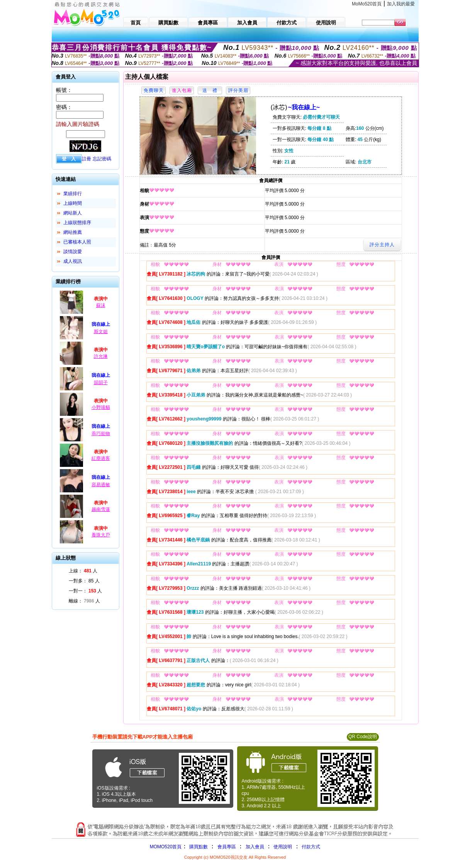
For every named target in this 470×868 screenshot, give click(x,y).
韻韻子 (101, 383)
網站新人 (73, 213)
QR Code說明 (363, 737)
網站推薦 (73, 232)
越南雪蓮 (101, 509)
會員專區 (227, 847)
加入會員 (255, 847)
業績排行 (73, 194)
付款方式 (311, 847)
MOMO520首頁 (166, 847)
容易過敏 (101, 485)
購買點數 (198, 847)
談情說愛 (73, 252)
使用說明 (283, 847)
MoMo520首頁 (367, 4)
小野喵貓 (101, 407)
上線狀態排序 (77, 223)
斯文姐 (101, 332)
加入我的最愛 (401, 4)
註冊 (87, 159)
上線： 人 (83, 571)
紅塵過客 (101, 458)
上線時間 (73, 203)
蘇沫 (101, 305)
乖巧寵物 (101, 434)
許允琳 (101, 356)
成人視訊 (73, 261)
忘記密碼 (102, 159)
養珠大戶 (101, 535)
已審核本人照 (77, 242)
